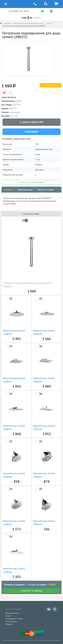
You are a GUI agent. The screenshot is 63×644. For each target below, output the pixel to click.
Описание (8, 190)
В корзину (32, 132)
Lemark (49, 23)
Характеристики (25, 190)
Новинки (9, 624)
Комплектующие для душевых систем (29, 23)
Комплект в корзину (32, 591)
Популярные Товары (14, 619)
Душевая (8, 23)
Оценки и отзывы (45, 190)
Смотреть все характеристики (32, 182)
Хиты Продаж (11, 621)
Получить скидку (50, 85)
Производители (12, 613)
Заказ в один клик (32, 122)
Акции (8, 616)
